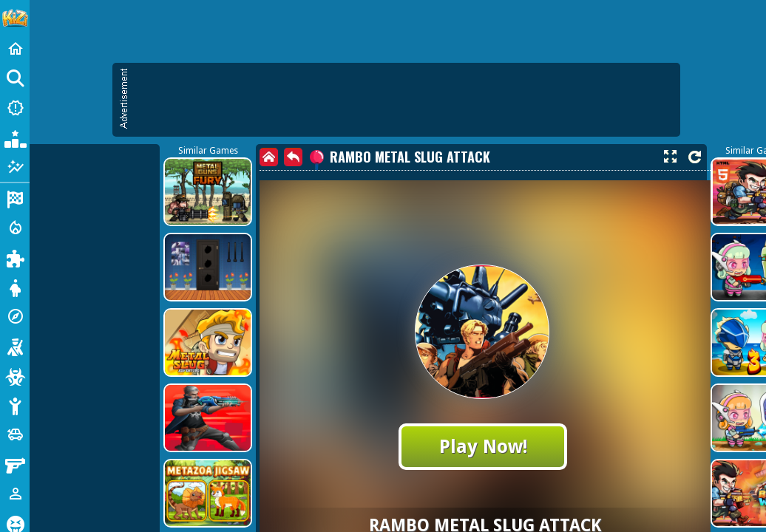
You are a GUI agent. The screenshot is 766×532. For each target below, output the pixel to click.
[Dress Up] (15, 287)
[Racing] (15, 198)
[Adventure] (15, 316)
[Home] (15, 49)
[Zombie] (15, 375)
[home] (269, 157)
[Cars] (15, 434)
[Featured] (15, 167)
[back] (293, 157)
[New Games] (15, 108)
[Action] (15, 228)
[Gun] (15, 464)
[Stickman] (15, 405)
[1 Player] (15, 494)
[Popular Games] (15, 137)
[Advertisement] (404, 100)
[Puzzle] (15, 257)
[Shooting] (15, 346)
